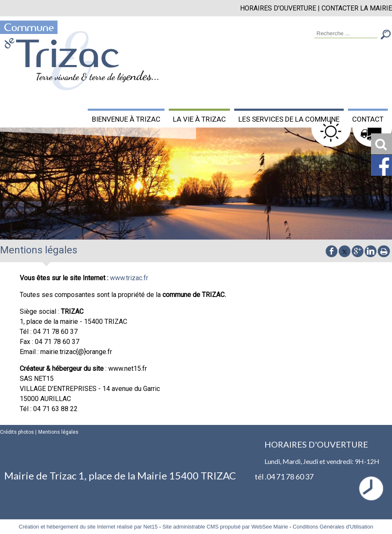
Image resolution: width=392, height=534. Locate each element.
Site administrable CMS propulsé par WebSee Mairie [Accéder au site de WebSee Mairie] (225, 527)
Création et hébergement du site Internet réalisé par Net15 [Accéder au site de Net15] (88, 527)
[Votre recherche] (346, 34)
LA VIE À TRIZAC (199, 119)
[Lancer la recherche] (386, 35)
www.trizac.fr (129, 278)
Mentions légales (58, 432)
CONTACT (368, 119)
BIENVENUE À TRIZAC (126, 119)
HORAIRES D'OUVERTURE (278, 8)
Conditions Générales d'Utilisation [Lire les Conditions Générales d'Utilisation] (333, 527)
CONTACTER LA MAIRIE (357, 8)
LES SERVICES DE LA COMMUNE (289, 119)
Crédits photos (17, 432)
